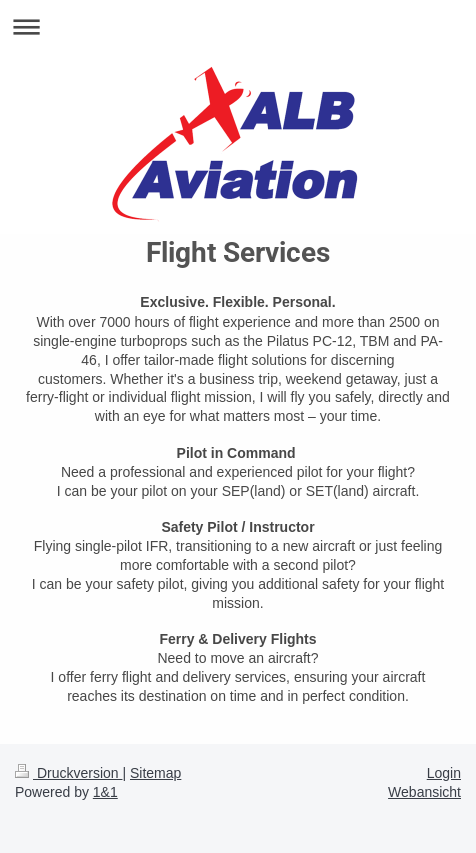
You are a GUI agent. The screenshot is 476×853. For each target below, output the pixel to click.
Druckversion (68, 773)
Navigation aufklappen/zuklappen (238, 26)
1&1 (105, 792)
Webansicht (424, 792)
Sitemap (155, 773)
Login (444, 773)
